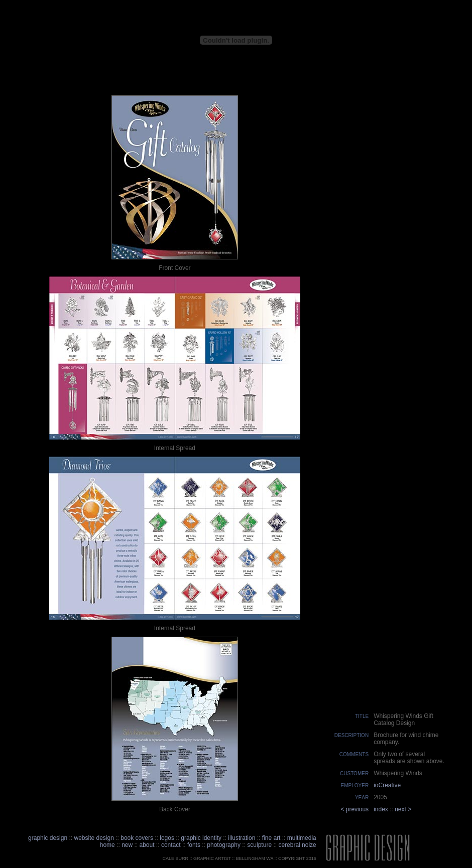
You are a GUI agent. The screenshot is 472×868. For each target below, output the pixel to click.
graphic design (48, 838)
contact (172, 845)
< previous (355, 809)
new (127, 845)
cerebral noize (297, 845)
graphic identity (201, 838)
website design (94, 838)
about (147, 845)
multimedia (302, 838)
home (107, 845)
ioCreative (387, 785)
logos (167, 838)
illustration (242, 838)
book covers (137, 838)
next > (403, 809)
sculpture (259, 845)
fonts (194, 845)
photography (224, 845)
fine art (271, 838)
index (381, 809)
